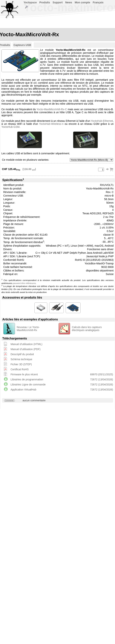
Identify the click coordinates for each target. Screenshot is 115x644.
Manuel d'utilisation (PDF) (26, 349)
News (69, 2)
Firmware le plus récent (24, 374)
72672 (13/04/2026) (102, 379)
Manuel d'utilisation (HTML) (27, 344)
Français (98, 2)
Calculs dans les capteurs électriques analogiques (87, 329)
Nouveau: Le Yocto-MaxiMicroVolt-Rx (28, 329)
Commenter (9, 401)
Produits (45, 2)
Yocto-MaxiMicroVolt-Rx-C (52, 109)
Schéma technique (22, 359)
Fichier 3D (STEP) (21, 364)
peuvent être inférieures (24, 283)
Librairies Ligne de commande (28, 384)
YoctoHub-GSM (11, 127)
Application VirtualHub (24, 390)
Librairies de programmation (27, 379)
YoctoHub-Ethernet (102, 121)
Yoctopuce (30, 2)
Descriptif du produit (22, 354)
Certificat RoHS (20, 369)
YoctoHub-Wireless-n (51, 124)
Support (58, 2)
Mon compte (82, 2)
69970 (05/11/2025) (102, 374)
